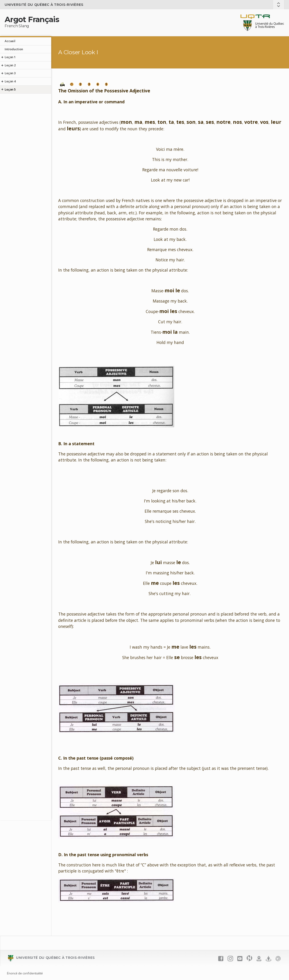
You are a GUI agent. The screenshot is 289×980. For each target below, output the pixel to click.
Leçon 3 (10, 73)
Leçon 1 (10, 57)
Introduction (14, 49)
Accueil (10, 41)
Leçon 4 (10, 81)
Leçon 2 (10, 65)
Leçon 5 (10, 89)
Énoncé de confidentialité (25, 973)
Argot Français (32, 19)
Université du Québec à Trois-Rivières (44, 5)
